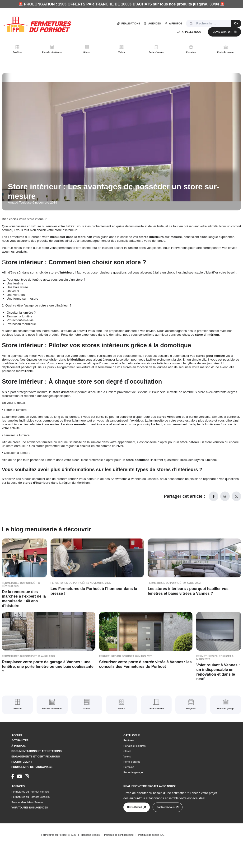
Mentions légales (90, 853)
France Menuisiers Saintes (27, 817)
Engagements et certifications (36, 771)
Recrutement (22, 776)
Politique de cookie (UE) (152, 853)
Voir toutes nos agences (30, 822)
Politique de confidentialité (119, 853)
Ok (236, 23)
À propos (19, 760)
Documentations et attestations (37, 765)
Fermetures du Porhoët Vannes (30, 806)
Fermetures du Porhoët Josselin (30, 811)
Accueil (17, 749)
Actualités (20, 755)
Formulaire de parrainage (32, 781)
